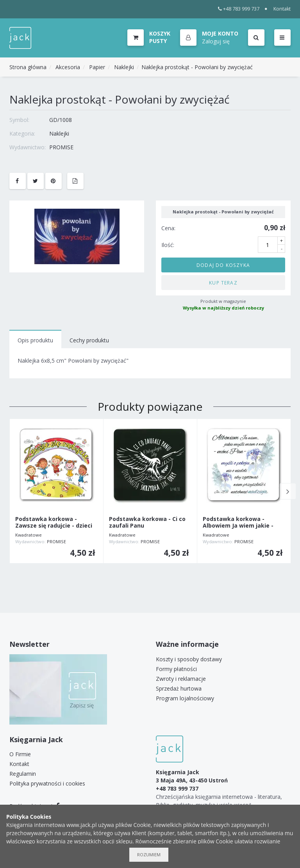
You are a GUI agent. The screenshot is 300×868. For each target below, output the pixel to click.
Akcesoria (68, 67)
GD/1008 (61, 120)
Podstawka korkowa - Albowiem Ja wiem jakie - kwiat (238, 526)
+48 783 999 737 (239, 9)
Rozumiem (149, 855)
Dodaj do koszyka (223, 265)
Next (288, 491)
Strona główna (28, 67)
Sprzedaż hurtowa (179, 688)
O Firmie (20, 754)
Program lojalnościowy (185, 698)
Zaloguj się (216, 41)
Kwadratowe (29, 535)
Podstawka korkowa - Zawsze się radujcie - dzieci (54, 523)
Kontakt (282, 9)
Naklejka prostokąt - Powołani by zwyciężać (197, 67)
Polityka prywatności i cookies (47, 783)
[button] (209, 38)
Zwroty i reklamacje (181, 679)
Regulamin (23, 774)
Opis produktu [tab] (35, 340)
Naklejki (124, 67)
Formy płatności (176, 669)
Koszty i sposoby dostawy (189, 659)
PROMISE (61, 147)
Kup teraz (223, 283)
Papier (97, 67)
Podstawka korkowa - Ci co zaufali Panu (147, 523)
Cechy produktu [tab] (89, 340)
